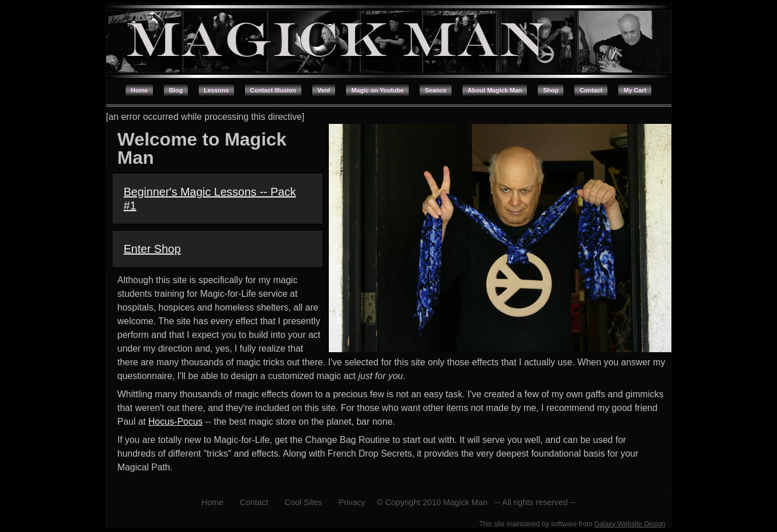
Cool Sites (303, 502)
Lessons (216, 90)
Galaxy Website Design (630, 524)
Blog (176, 90)
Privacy (352, 502)
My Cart (635, 90)
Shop (551, 90)
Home (139, 90)
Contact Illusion (273, 90)
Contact (591, 90)
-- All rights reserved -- (536, 502)
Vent (324, 90)
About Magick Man (495, 90)
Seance (436, 90)
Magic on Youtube (377, 90)
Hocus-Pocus (176, 422)
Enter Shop (152, 249)
